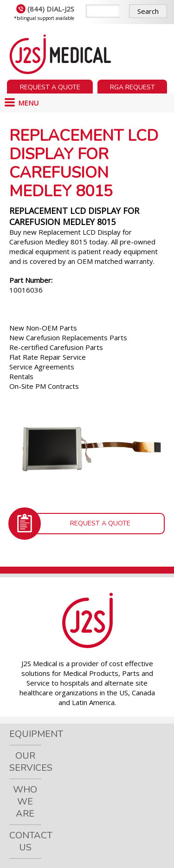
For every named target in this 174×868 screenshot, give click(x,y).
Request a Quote (50, 87)
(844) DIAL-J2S (45, 9)
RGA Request (132, 87)
